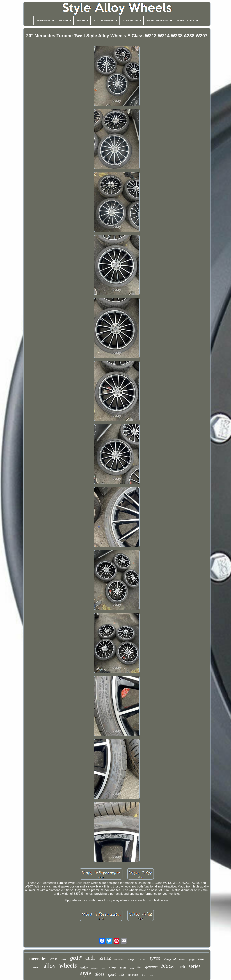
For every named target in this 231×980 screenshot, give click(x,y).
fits (122, 974)
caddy (84, 967)
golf (76, 958)
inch (181, 967)
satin (132, 968)
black (167, 966)
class (54, 959)
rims (201, 959)
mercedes (38, 959)
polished (94, 968)
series (195, 966)
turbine (182, 960)
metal (103, 968)
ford (144, 975)
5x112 (105, 958)
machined (119, 960)
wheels (68, 966)
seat (151, 975)
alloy (50, 966)
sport (112, 974)
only (192, 960)
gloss (100, 974)
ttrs (139, 967)
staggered (170, 959)
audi (90, 958)
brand (123, 968)
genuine (151, 967)
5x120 (142, 959)
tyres (155, 958)
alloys (113, 967)
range (131, 959)
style (86, 973)
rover (36, 967)
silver (133, 975)
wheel (64, 960)
